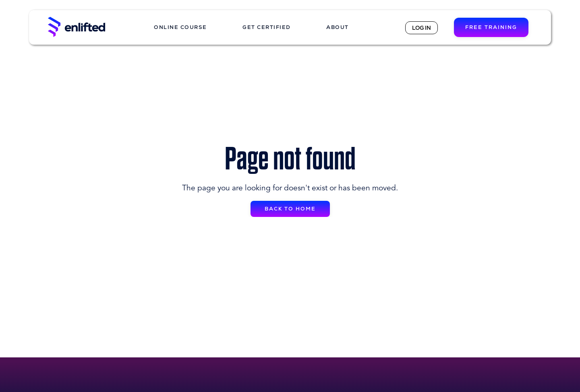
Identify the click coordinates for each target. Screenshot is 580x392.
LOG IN (422, 28)
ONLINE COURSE (180, 27)
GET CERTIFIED (267, 27)
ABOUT (338, 27)
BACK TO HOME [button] (290, 209)
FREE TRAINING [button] (491, 27)
